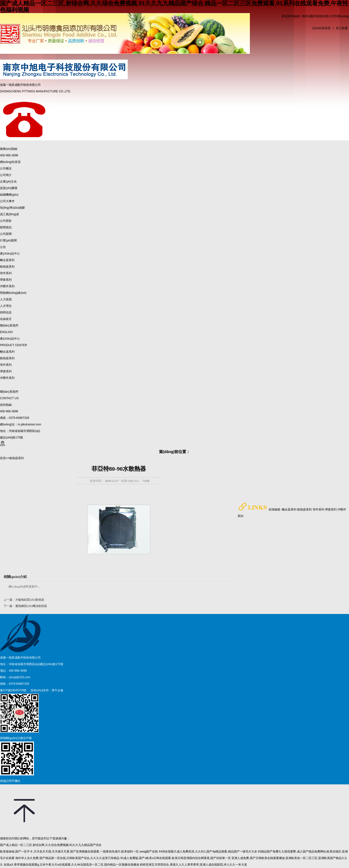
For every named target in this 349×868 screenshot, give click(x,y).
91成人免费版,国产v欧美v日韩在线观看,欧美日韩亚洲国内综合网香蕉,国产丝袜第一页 (176, 858)
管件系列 (6, 365)
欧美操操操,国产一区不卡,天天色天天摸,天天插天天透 (35, 852)
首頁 (3, 458)
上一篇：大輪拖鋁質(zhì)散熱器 (24, 600)
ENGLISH (6, 332)
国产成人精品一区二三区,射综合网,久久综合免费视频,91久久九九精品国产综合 (51, 845)
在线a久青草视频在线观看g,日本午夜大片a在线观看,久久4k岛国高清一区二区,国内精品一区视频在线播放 (71, 865)
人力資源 (6, 299)
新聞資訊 (6, 227)
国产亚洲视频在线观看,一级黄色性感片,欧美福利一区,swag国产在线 (114, 852)
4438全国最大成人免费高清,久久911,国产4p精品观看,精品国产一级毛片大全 (208, 852)
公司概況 (6, 168)
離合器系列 (7, 352)
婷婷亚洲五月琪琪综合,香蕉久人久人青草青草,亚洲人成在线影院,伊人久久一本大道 (193, 865)
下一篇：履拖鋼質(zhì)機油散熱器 (25, 606)
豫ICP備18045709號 (13, 690)
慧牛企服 (57, 690)
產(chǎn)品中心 (10, 254)
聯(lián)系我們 (9, 326)
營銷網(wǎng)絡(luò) (13, 293)
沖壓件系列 (7, 378)
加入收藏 (342, 28)
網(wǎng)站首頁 (10, 162)
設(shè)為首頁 (321, 28)
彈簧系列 (6, 371)
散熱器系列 (7, 358)
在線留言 (6, 319)
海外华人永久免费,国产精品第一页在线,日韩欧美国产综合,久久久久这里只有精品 (67, 858)
